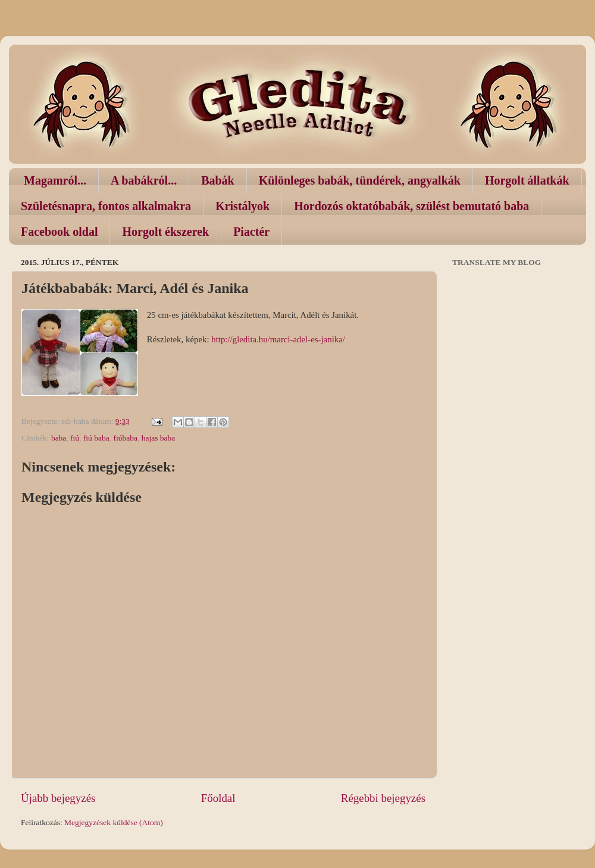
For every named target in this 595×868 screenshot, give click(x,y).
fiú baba (96, 438)
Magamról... (55, 180)
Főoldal (218, 798)
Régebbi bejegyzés (383, 798)
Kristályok (242, 206)
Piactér (251, 232)
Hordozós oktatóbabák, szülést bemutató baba (411, 206)
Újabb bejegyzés (58, 798)
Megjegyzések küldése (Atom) (114, 822)
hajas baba (159, 438)
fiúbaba (125, 438)
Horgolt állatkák (527, 180)
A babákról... (144, 180)
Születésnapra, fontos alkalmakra (106, 206)
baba (59, 438)
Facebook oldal (59, 232)
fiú (75, 438)
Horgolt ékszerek (165, 232)
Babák (218, 180)
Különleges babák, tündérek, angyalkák (360, 180)
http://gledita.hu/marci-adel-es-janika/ (278, 339)
